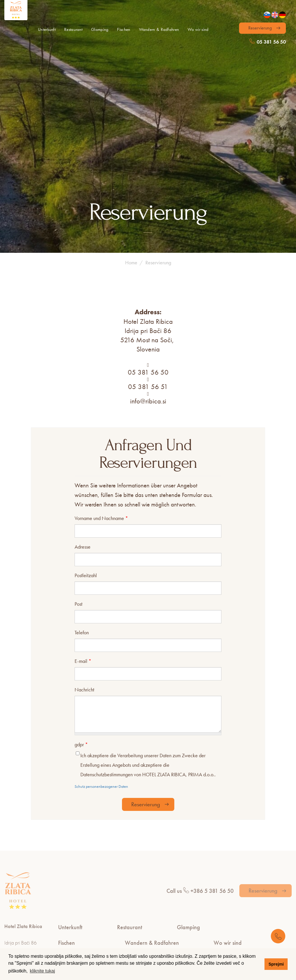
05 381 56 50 (268, 42)
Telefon (82, 525)
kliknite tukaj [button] (42, 971)
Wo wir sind (198, 29)
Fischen (124, 29)
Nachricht (84, 582)
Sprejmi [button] (276, 964)
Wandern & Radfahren (159, 29)
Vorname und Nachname (101, 411)
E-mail (83, 554)
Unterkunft (47, 29)
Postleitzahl (86, 468)
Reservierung (260, 28)
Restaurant (73, 29)
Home (131, 155)
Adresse (83, 439)
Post (78, 496)
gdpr (81, 637)
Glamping (100, 29)
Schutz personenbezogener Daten (101, 679)
